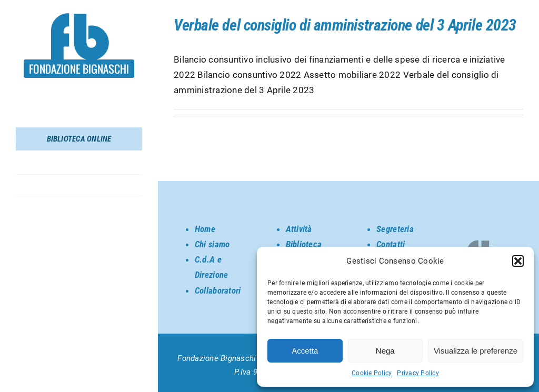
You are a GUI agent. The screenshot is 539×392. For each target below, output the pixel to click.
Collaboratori (218, 290)
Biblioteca (304, 244)
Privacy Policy (418, 373)
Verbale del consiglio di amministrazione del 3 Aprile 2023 (345, 25)
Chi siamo (212, 244)
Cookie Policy (372, 373)
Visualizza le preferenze (476, 351)
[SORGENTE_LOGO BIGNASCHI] (79, 17)
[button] (518, 261)
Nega (385, 351)
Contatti (391, 244)
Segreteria (395, 229)
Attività (299, 229)
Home (205, 229)
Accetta (305, 351)
